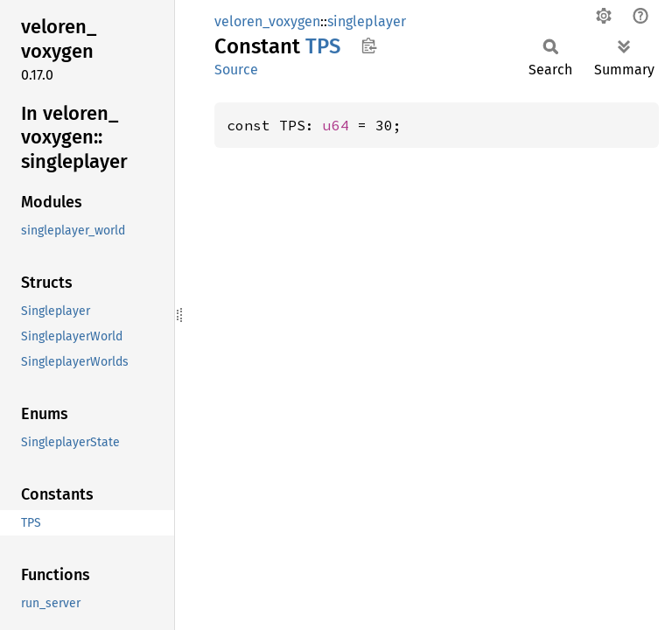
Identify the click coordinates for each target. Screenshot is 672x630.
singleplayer (367, 21)
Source (236, 70)
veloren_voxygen (267, 21)
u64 (336, 125)
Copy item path (369, 45)
